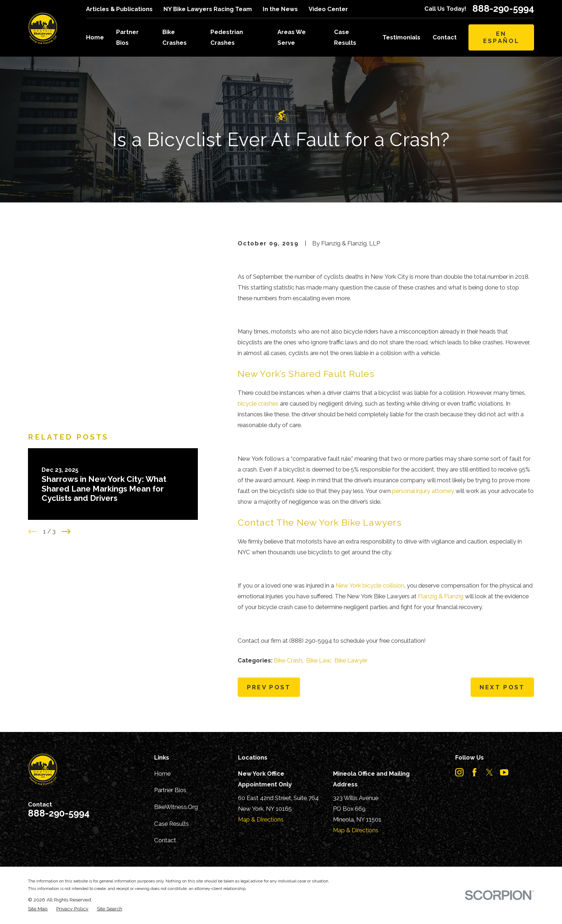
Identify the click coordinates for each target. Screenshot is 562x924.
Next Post (502, 687)
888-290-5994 (503, 9)
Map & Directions (261, 819)
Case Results (172, 824)
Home (162, 774)
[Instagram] (459, 772)
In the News (280, 9)
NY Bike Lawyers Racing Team (208, 9)
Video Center (328, 9)
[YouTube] (504, 772)
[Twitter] (489, 772)
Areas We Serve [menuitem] (292, 37)
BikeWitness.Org (176, 807)
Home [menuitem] (95, 37)
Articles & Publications (119, 9)
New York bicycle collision (370, 585)
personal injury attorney (423, 491)
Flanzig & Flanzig (441, 596)
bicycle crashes (258, 403)
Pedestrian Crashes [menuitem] (227, 37)
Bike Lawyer (351, 660)
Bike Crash (288, 660)
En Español (501, 37)
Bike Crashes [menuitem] (175, 37)
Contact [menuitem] (445, 37)
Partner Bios (170, 790)
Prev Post (269, 687)
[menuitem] (38, 909)
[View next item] (66, 362)
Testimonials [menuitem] (401, 37)
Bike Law (318, 660)
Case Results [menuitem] (345, 37)
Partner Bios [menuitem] (127, 37)
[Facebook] (474, 772)
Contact (165, 840)
